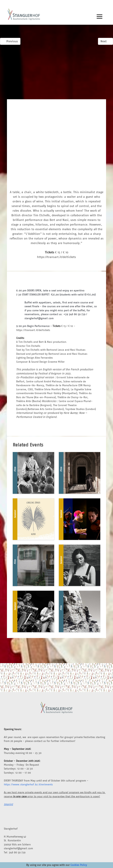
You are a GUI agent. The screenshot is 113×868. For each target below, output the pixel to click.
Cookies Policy (79, 865)
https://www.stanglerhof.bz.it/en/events (28, 784)
